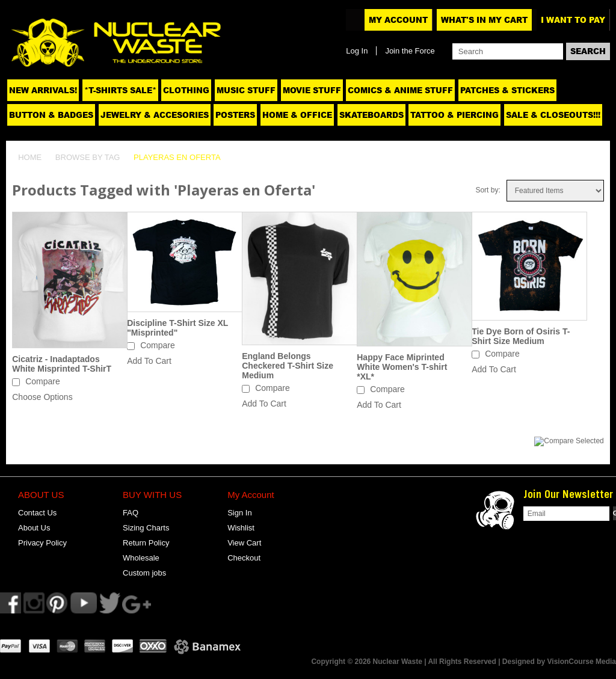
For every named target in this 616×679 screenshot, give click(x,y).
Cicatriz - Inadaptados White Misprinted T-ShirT (62, 364)
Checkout (244, 558)
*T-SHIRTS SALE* (120, 90)
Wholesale (141, 558)
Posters (235, 115)
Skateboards (371, 115)
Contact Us (37, 513)
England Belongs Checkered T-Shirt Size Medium (288, 366)
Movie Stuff (312, 90)
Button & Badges (51, 115)
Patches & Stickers (507, 90)
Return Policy (146, 543)
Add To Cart (149, 361)
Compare (43, 381)
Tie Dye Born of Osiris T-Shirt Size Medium (521, 336)
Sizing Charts (146, 528)
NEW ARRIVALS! (43, 90)
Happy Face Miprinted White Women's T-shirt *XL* (402, 367)
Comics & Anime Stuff (400, 90)
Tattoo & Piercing (454, 115)
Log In (357, 51)
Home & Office (297, 115)
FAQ (131, 513)
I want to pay (573, 20)
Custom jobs (144, 573)
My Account (398, 20)
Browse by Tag (88, 157)
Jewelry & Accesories (155, 115)
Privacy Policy (42, 543)
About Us (34, 528)
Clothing (186, 90)
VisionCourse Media (582, 662)
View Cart (244, 543)
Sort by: (488, 190)
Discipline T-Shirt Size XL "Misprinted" (177, 328)
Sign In (239, 513)
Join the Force (410, 51)
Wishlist (241, 528)
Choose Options (42, 397)
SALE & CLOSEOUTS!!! (553, 115)
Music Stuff (246, 90)
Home (30, 157)
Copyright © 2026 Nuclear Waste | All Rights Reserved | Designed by (429, 662)
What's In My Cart (484, 20)
